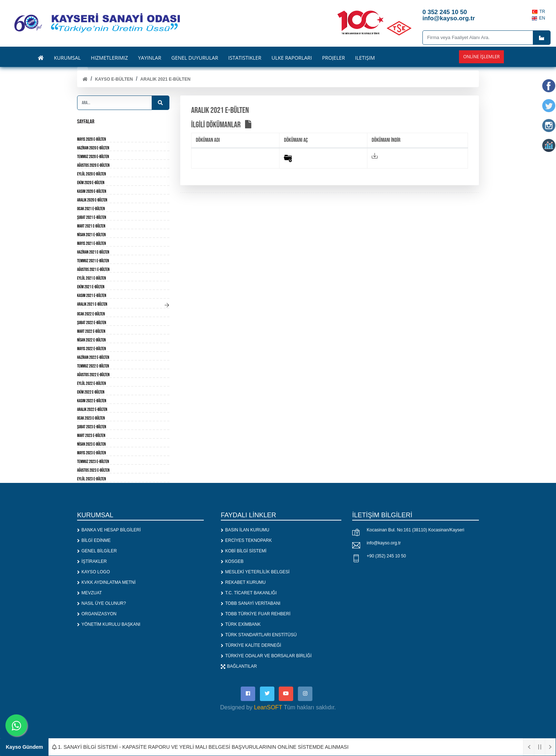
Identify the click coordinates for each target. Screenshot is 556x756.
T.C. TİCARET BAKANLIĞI (249, 593)
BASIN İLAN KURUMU (245, 530)
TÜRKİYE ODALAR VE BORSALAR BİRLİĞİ (266, 656)
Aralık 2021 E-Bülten (165, 79)
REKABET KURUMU (243, 582)
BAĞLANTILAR (239, 666)
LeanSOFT (268, 707)
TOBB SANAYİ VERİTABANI (251, 603)
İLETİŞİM (365, 58)
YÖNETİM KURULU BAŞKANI (109, 624)
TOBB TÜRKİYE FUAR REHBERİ (256, 614)
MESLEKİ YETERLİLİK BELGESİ (255, 572)
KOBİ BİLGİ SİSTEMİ (244, 551)
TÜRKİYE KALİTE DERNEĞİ (251, 645)
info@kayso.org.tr (384, 543)
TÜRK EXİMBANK (241, 624)
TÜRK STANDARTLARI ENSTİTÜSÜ (259, 635)
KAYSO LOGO (93, 572)
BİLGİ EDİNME (94, 540)
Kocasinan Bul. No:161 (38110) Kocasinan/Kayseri (416, 530)
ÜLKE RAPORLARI (292, 58)
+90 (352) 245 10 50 (386, 556)
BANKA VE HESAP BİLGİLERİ (109, 530)
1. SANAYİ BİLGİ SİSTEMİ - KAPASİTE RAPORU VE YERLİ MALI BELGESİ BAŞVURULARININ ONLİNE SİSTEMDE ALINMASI (200, 747)
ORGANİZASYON (97, 614)
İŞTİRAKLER (92, 561)
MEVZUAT (89, 593)
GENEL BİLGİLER (97, 551)
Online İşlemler (482, 57)
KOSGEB (232, 561)
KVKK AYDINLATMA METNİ (106, 582)
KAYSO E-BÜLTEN (114, 79)
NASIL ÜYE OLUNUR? (102, 603)
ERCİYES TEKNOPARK (246, 540)
